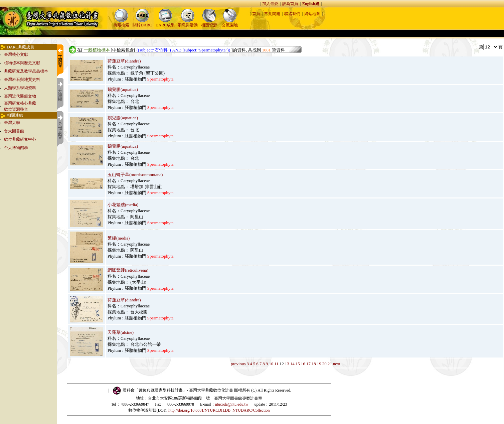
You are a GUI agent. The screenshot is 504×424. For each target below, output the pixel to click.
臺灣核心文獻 (16, 54)
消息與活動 (188, 23)
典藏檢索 (121, 23)
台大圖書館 (14, 131)
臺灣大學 (12, 123)
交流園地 (230, 23)
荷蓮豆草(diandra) (124, 61)
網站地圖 (312, 14)
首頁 (256, 14)
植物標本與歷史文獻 (22, 63)
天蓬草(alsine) (121, 332)
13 (287, 364)
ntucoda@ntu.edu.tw (232, 404)
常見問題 (272, 14)
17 (308, 364)
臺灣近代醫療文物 (20, 96)
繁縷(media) (119, 238)
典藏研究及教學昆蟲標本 (26, 71)
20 (324, 364)
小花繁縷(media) (123, 205)
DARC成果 (165, 23)
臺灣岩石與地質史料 (22, 80)
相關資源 (209, 23)
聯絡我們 (292, 14)
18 (314, 364)
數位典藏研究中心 (20, 139)
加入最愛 (270, 4)
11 (276, 364)
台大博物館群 (16, 148)
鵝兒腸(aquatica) (123, 89)
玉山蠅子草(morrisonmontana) (135, 175)
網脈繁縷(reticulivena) (128, 270)
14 (292, 364)
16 (303, 364)
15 (298, 364)
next (337, 364)
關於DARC (142, 23)
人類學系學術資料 (20, 88)
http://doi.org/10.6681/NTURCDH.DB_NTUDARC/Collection (219, 410)
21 (330, 364)
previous (238, 364)
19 (319, 364)
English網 (311, 4)
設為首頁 (290, 4)
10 (271, 364)
